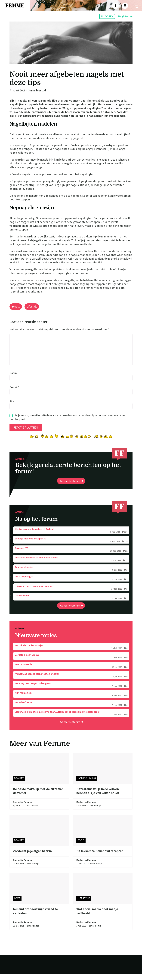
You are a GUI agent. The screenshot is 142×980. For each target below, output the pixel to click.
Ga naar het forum (72, 487)
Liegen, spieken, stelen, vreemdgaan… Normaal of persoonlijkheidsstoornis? (71, 720)
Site (12, 407)
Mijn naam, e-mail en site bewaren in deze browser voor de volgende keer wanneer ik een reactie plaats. (68, 424)
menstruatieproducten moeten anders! (71, 682)
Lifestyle (32, 306)
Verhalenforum (71, 710)
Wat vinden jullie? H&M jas (71, 653)
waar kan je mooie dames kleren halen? (71, 565)
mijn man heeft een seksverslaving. (71, 594)
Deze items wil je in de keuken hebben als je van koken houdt (98, 797)
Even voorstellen (71, 672)
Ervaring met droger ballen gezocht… (71, 691)
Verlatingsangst (71, 584)
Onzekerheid (71, 603)
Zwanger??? (71, 556)
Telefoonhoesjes (71, 575)
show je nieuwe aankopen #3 (71, 546)
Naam (14, 379)
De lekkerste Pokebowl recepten (100, 857)
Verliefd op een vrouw (71, 663)
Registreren (125, 16)
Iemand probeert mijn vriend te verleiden (35, 918)
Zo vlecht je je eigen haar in (32, 857)
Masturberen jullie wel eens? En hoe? (71, 537)
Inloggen (107, 16)
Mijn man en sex (71, 701)
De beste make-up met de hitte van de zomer (38, 797)
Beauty (16, 306)
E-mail (14, 393)
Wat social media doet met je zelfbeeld (97, 918)
